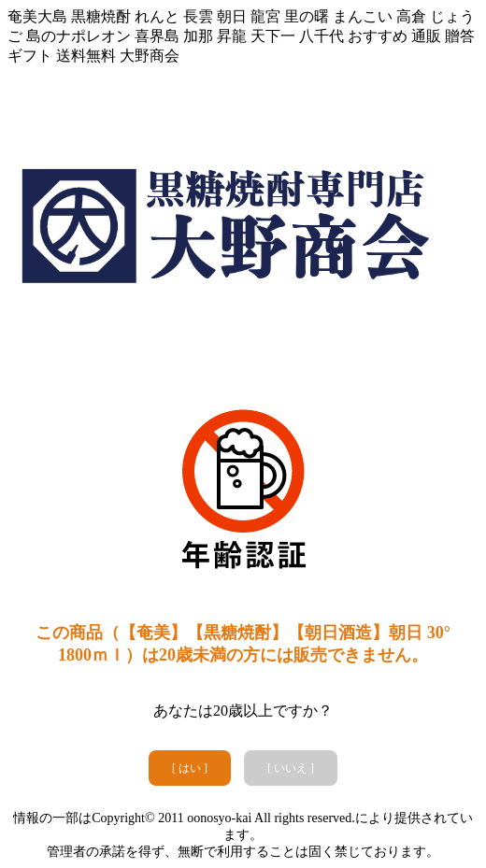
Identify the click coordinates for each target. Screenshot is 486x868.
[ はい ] (190, 768)
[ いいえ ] (291, 768)
